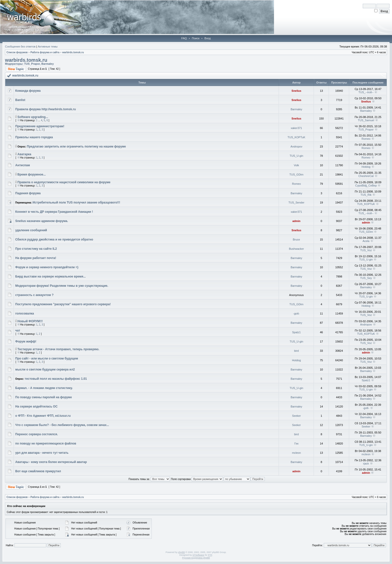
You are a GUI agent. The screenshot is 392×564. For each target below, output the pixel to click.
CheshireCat (366, 176)
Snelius (296, 91)
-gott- (296, 313)
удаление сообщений (31, 230)
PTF (210, 555)
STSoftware (198, 555)
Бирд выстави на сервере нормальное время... (50, 276)
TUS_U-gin (296, 156)
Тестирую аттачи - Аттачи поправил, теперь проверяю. (58, 349)
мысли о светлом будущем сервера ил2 (45, 369)
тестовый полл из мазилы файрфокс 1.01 (56, 379)
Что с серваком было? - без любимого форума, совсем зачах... (62, 425)
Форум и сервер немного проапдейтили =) (47, 267)
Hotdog (366, 167)
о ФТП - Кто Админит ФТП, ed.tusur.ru (43, 416)
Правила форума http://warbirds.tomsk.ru (45, 109)
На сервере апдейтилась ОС (36, 406)
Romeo (366, 139)
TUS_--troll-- (366, 92)
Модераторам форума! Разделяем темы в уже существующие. (62, 286)
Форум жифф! (26, 341)
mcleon (296, 453)
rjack (366, 463)
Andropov (296, 146)
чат (18, 330)
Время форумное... (32, 174)
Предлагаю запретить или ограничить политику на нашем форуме (76, 146)
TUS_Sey (366, 278)
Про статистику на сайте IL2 (36, 249)
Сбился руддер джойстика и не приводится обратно (54, 239)
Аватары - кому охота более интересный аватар (51, 462)
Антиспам (23, 165)
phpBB (181, 552)
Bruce (296, 239)
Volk (296, 165)
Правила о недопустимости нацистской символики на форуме (64, 182)
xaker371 (296, 128)
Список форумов (17, 52)
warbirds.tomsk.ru (73, 52)
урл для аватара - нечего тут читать (42, 453)
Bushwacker (296, 249)
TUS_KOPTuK (296, 137)
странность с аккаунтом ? (34, 295)
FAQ (184, 38)
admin (296, 221)
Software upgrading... (33, 117)
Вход (208, 38)
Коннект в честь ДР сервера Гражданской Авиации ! (54, 212)
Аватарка (24, 154)
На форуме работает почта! (36, 258)
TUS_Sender (296, 202)
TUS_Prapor (32, 64)
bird (296, 351)
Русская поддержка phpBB (196, 558)
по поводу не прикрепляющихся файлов (46, 443)
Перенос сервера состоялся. (37, 434)
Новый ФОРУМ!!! (30, 321)
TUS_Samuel (366, 120)
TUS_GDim (296, 174)
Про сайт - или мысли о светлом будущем (47, 358)
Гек (296, 443)
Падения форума (28, 193)
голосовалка (25, 313)
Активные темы (48, 46)
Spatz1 (296, 332)
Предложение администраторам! (40, 126)
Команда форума (28, 91)
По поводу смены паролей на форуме (43, 397)
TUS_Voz (366, 250)
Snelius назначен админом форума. (42, 221)
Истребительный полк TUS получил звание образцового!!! (76, 202)
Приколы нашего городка (34, 137)
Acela (366, 241)
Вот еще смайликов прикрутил (38, 471)
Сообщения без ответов (20, 46)
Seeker (296, 416)
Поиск (195, 38)
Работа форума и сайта (45, 52)
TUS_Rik (366, 195)
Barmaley (48, 64)
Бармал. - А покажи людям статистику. (44, 388)
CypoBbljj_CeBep (366, 185)
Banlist (20, 100)
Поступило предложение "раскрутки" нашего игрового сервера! (63, 304)
